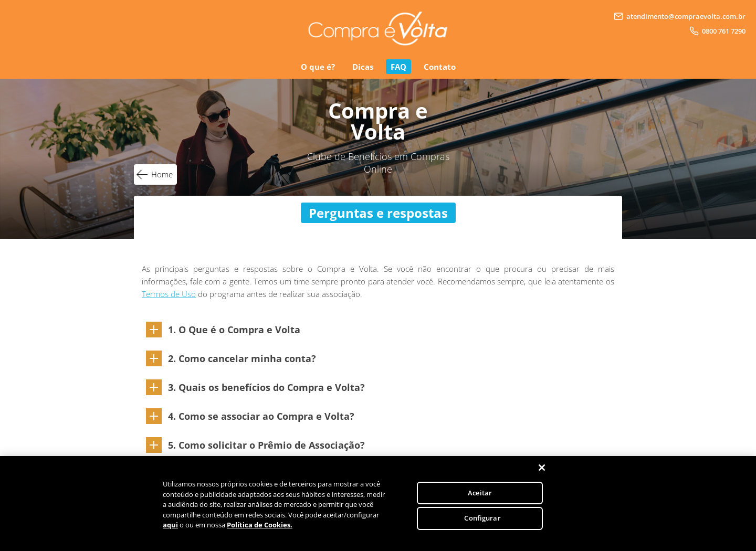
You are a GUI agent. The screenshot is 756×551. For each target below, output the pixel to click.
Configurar (482, 518)
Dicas (363, 67)
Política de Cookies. (260, 525)
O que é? (318, 67)
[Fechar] (542, 468)
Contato (440, 67)
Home (162, 174)
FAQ (398, 67)
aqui (170, 525)
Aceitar (480, 493)
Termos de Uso (169, 294)
